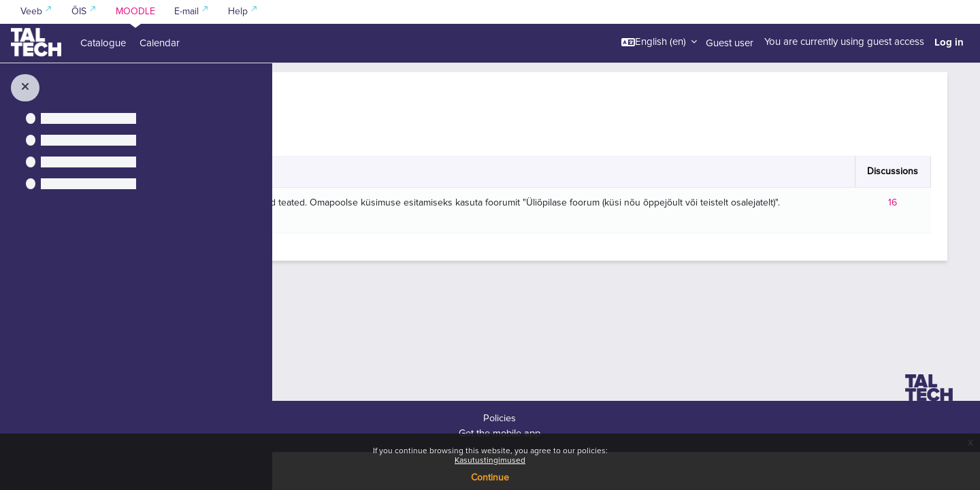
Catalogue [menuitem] (103, 43)
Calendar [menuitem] (160, 43)
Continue (490, 478)
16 (897, 241)
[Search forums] (409, 140)
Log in (949, 42)
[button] (659, 42)
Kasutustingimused (490, 461)
